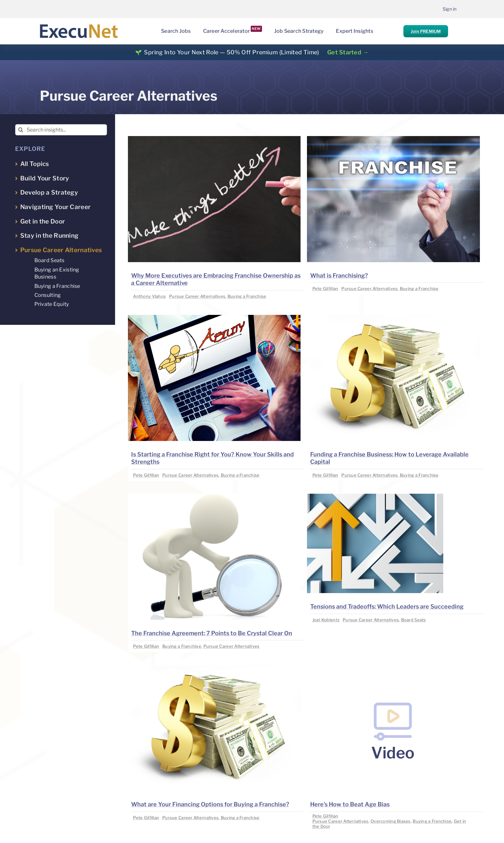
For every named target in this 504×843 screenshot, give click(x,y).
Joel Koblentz (326, 620)
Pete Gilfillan (325, 289)
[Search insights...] (61, 130)
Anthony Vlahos (149, 296)
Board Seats (414, 620)
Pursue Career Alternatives (197, 296)
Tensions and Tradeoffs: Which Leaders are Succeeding (387, 606)
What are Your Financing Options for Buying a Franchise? (210, 804)
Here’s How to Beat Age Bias (350, 804)
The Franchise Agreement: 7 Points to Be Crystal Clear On (212, 633)
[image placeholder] (214, 139)
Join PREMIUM (426, 31)
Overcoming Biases (391, 821)
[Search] (21, 130)
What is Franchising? (339, 275)
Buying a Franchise (247, 296)
